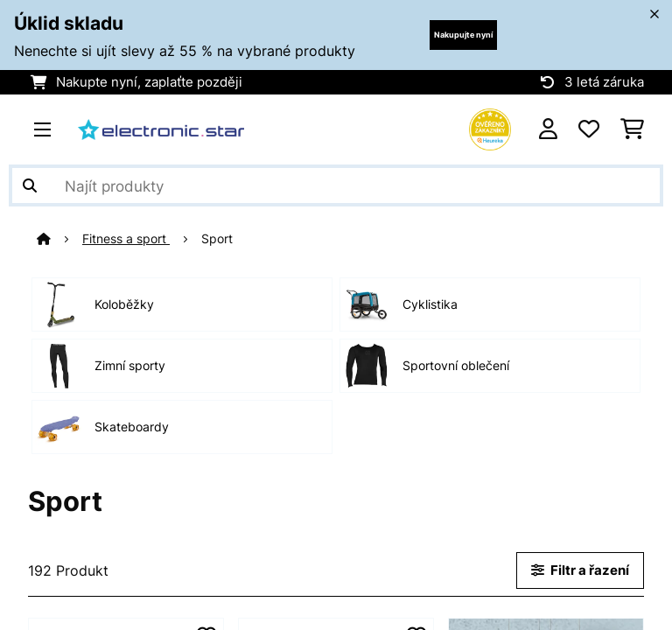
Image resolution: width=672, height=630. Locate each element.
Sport (219, 239)
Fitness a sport (126, 239)
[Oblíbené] (589, 129)
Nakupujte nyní (463, 35)
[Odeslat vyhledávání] (30, 185)
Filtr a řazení (580, 570)
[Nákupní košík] (632, 129)
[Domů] (59, 239)
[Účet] (548, 129)
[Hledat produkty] (336, 185)
